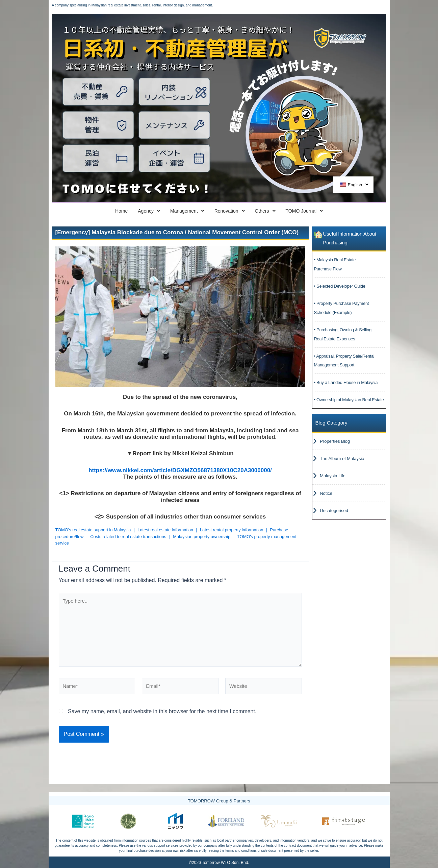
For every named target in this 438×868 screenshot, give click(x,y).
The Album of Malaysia (342, 461)
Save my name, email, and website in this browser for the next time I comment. (162, 720)
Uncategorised (334, 516)
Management (177, 211)
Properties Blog (335, 443)
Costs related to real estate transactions (128, 538)
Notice (326, 497)
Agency (120, 211)
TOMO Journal (350, 211)
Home (74, 211)
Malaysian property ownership (202, 538)
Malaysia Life (333, 479)
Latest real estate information (165, 531)
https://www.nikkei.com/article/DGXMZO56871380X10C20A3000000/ (180, 471)
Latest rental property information (231, 531)
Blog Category (331, 424)
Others (292, 211)
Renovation (238, 211)
